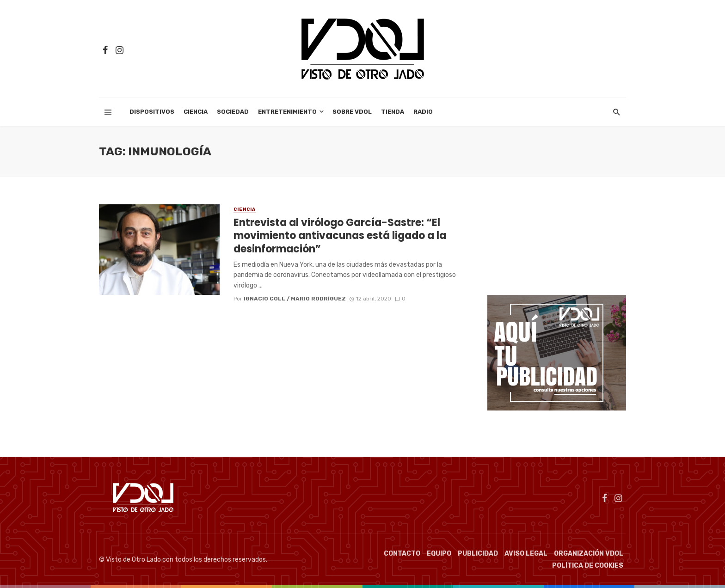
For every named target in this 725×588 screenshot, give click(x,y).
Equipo (439, 554)
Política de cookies (588, 566)
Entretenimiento (287, 112)
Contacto (402, 554)
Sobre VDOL (352, 112)
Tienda (393, 112)
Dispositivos (152, 112)
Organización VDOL (589, 554)
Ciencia (196, 112)
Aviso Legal (526, 554)
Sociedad (233, 112)
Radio (423, 112)
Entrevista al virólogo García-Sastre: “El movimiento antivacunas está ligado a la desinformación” (340, 236)
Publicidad (478, 554)
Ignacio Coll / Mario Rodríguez (295, 299)
